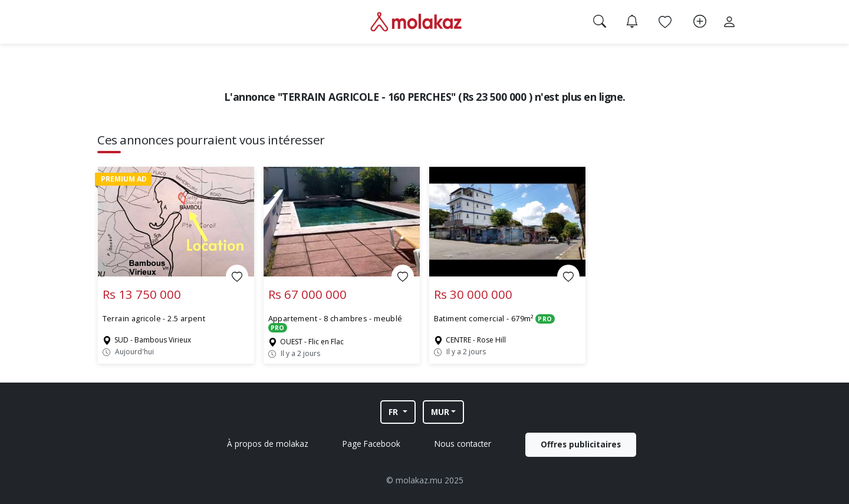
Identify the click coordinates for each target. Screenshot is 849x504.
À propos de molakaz (268, 444)
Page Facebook (371, 444)
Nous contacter (463, 444)
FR (394, 412)
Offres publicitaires (581, 444)
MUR (440, 412)
